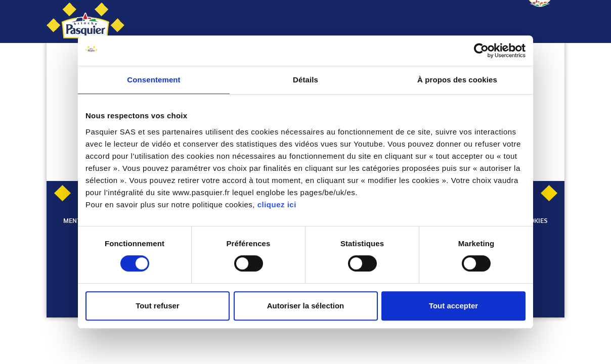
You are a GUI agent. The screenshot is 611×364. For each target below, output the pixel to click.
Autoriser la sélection (306, 306)
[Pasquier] (85, 21)
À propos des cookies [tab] (457, 80)
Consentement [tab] (154, 80)
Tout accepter (453, 306)
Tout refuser (157, 306)
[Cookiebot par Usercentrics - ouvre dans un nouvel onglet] (481, 51)
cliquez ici (277, 204)
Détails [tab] (305, 80)
